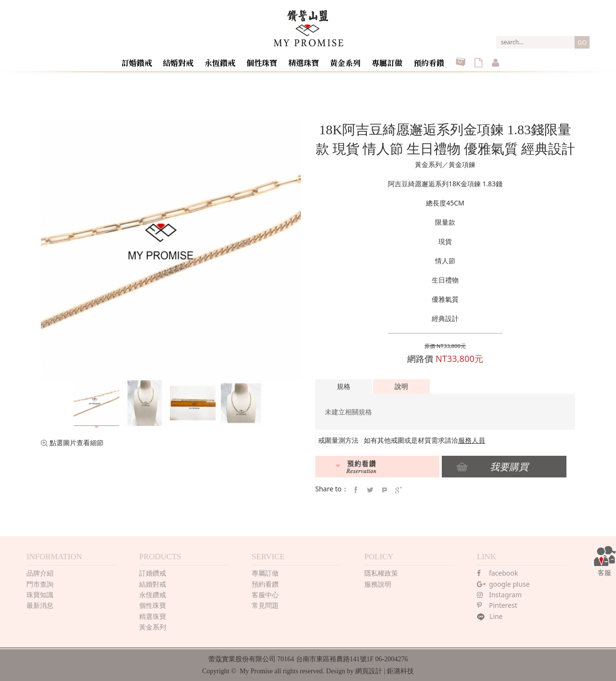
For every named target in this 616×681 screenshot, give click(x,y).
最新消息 (40, 603)
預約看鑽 (428, 59)
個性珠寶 (267, 59)
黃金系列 (347, 59)
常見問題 (265, 603)
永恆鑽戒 (226, 59)
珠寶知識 (40, 593)
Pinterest (497, 603)
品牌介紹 (40, 571)
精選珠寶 (307, 59)
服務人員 (472, 440)
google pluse (503, 582)
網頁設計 (369, 669)
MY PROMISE (308, 28)
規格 (344, 386)
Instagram (499, 593)
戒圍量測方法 (338, 440)
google (398, 488)
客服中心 (265, 593)
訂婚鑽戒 (145, 59)
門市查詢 (40, 582)
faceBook (356, 488)
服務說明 (378, 582)
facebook (497, 571)
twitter (370, 488)
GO (582, 43)
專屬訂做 (388, 59)
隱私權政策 (381, 571)
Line (490, 614)
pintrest (385, 488)
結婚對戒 (186, 59)
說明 (401, 386)
